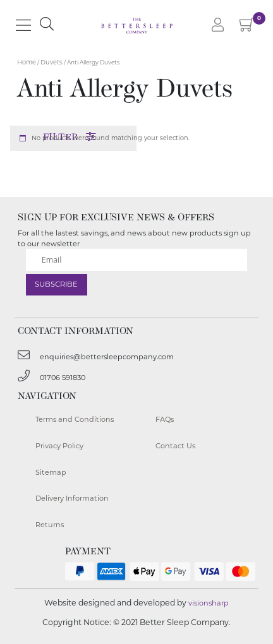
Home (27, 62)
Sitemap (51, 472)
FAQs (165, 419)
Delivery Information (72, 498)
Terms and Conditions (75, 419)
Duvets (52, 62)
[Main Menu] (23, 25)
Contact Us (175, 446)
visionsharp (209, 603)
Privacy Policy (59, 446)
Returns (50, 525)
